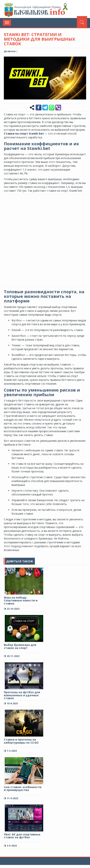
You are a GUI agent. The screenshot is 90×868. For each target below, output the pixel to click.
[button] (83, 60)
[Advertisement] (45, 240)
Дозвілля (10, 51)
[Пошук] (82, 22)
